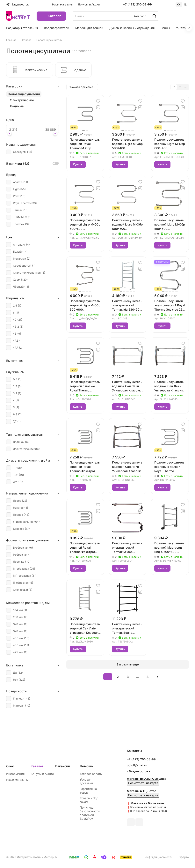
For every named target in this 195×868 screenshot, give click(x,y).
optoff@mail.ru (137, 765)
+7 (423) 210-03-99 (137, 4)
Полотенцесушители (24, 94)
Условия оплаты (91, 774)
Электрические (22, 100)
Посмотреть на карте (143, 783)
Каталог (37, 766)
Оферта (184, 857)
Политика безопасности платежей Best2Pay (90, 813)
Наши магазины (17, 780)
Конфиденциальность (158, 857)
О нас (10, 766)
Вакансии (63, 766)
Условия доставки (86, 781)
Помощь (86, 766)
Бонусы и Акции (42, 774)
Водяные (17, 106)
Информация (15, 774)
